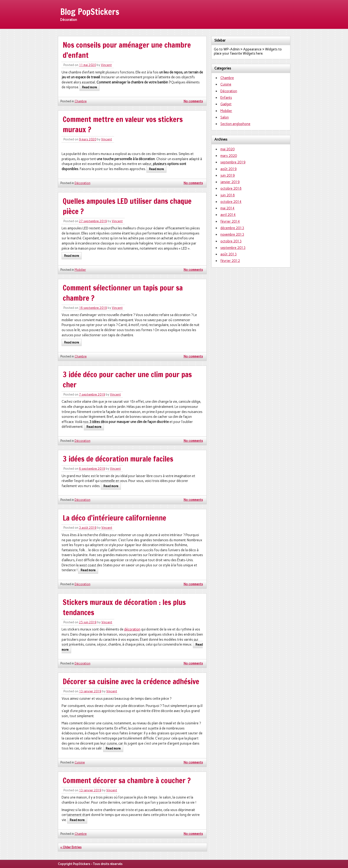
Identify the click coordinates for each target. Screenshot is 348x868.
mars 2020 (229, 156)
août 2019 (229, 169)
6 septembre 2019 (92, 469)
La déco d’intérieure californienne (114, 518)
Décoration (83, 183)
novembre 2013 (232, 234)
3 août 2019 (88, 528)
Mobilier (80, 270)
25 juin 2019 (88, 622)
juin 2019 (228, 175)
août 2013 (229, 254)
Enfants (226, 98)
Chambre (81, 101)
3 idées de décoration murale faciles (118, 459)
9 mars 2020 (88, 139)
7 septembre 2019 (92, 394)
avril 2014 (228, 215)
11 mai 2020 (88, 65)
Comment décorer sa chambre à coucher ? (127, 780)
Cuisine (80, 762)
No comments (193, 101)
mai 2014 (227, 208)
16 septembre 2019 (93, 308)
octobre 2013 (231, 241)
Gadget (226, 104)
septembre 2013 (233, 248)
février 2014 (230, 221)
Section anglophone (235, 124)
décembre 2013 (232, 228)
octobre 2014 (231, 202)
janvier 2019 (230, 182)
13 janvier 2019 (90, 691)
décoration (132, 629)
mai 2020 (227, 149)
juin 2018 (228, 195)
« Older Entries (71, 847)
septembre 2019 (233, 162)
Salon (225, 117)
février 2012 (230, 261)
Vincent (106, 65)
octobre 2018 (231, 188)
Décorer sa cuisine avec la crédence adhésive (131, 681)
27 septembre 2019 (93, 221)
